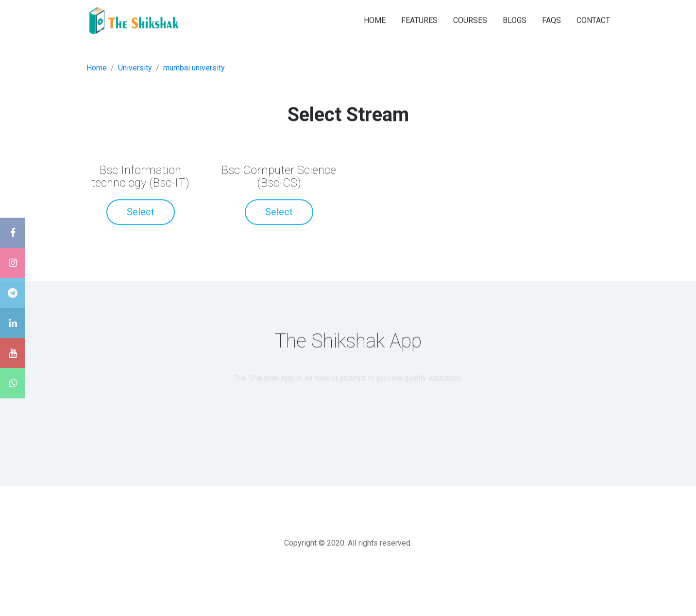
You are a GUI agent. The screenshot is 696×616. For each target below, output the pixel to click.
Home (97, 68)
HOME (375, 20)
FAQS (552, 20)
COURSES (470, 20)
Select (141, 213)
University (135, 68)
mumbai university (194, 68)
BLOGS (515, 20)
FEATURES (419, 20)
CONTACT (593, 20)
